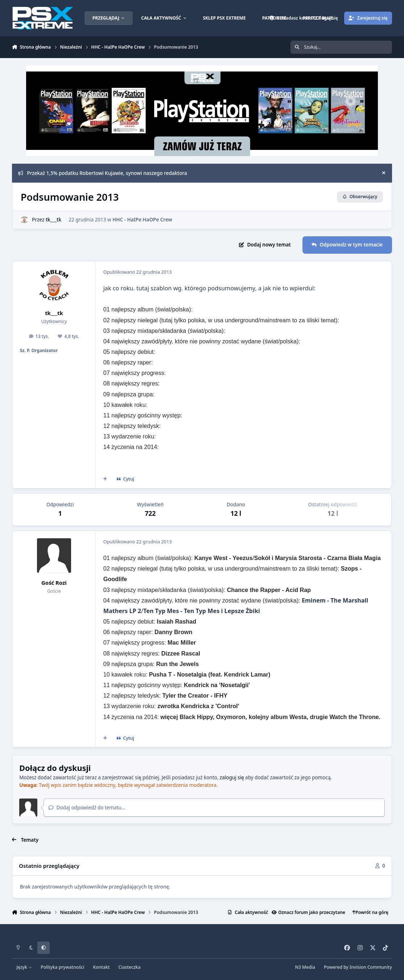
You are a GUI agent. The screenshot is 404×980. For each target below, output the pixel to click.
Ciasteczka (130, 967)
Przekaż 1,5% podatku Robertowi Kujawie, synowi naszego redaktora (103, 173)
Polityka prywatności (62, 967)
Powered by (358, 967)
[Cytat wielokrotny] (105, 479)
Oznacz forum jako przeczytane (308, 912)
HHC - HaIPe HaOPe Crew (143, 220)
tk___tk (53, 220)
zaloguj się (232, 777)
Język (24, 967)
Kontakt (102, 967)
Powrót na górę (370, 912)
